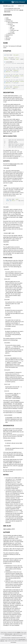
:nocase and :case (14, 30)
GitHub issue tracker (9, 634)
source (9, 6)
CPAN (12, 6)
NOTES (7, 37)
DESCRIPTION (9, 21)
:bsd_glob (12, 26)
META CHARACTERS (13, 23)
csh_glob (12, 32)
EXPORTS (10, 24)
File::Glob (5, 6)
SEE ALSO (8, 38)
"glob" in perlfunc (7, 529)
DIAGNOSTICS (9, 35)
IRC (6, 641)
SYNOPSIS (8, 20)
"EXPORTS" (6, 133)
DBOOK (19, 632)
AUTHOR (8, 40)
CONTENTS (7, 15)
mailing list (2, 641)
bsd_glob (12, 29)
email (14, 634)
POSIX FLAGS (11, 33)
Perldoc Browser (18, 2)
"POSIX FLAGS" (13, 164)
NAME (7, 18)
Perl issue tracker (22, 639)
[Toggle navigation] (3, 2)
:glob (11, 27)
